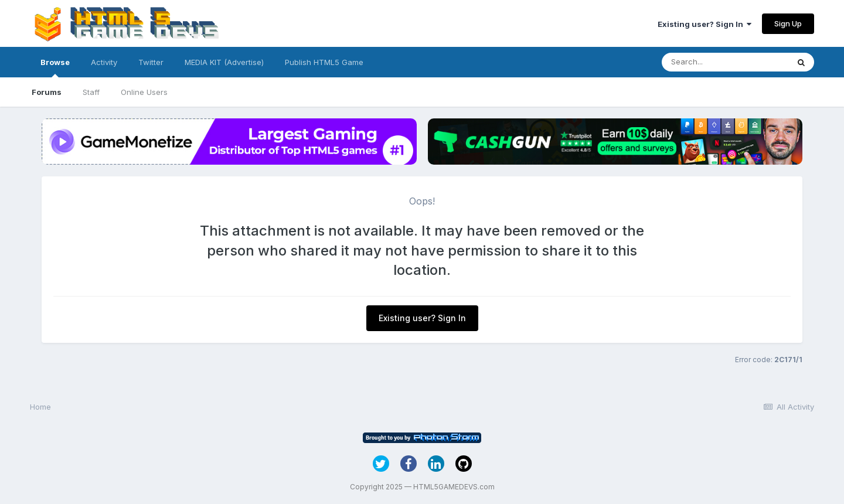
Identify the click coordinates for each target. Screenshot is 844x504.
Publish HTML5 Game (324, 62)
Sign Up (788, 23)
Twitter (151, 62)
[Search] (725, 62)
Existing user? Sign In (705, 24)
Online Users (144, 92)
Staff (91, 92)
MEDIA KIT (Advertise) (224, 62)
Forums (47, 92)
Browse (55, 67)
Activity (104, 62)
